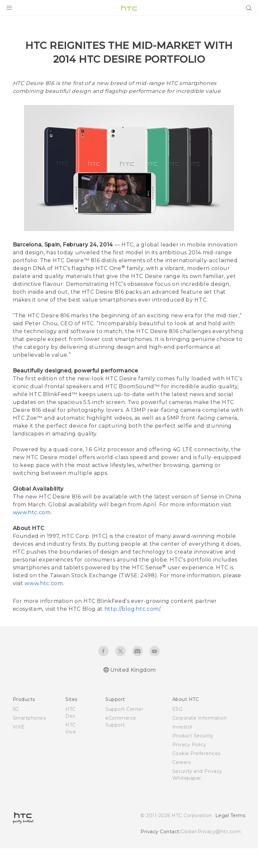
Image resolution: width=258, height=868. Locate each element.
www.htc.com (32, 532)
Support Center (124, 729)
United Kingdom (133, 690)
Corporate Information (200, 738)
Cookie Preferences (196, 773)
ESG (178, 729)
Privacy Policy (189, 764)
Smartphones (29, 738)
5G (16, 729)
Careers (182, 782)
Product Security (193, 755)
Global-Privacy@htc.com (211, 851)
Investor (183, 747)
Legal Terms (230, 835)
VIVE (19, 747)
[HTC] (129, 8)
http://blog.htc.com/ (132, 629)
